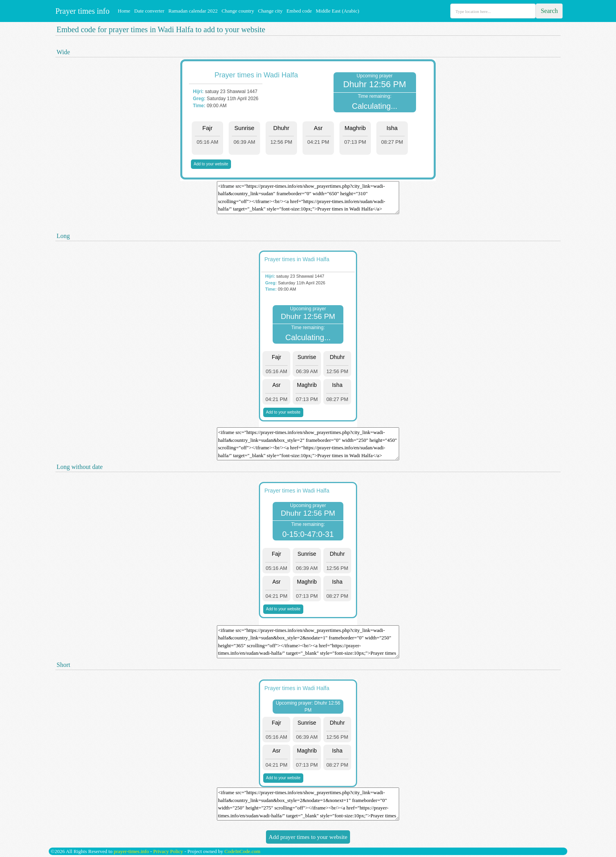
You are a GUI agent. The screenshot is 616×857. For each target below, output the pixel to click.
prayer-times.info (131, 851)
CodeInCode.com (242, 851)
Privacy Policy (168, 851)
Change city (270, 11)
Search (549, 11)
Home (124, 11)
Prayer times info (82, 11)
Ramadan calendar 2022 (193, 11)
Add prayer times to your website (308, 837)
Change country (238, 11)
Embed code (299, 11)
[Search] (493, 11)
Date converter (149, 11)
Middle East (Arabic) (337, 11)
